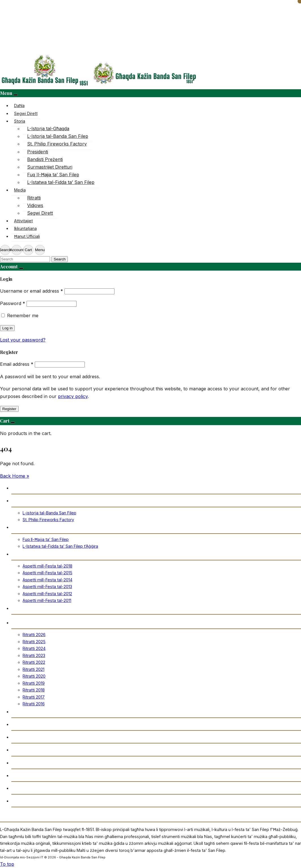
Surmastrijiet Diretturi (50, 167)
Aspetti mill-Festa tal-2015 (47, 573)
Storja (20, 121)
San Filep (21, 527)
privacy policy (73, 396)
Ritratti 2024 (34, 648)
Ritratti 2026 (34, 635)
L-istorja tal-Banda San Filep (49, 513)
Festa (17, 554)
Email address (17, 364)
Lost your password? (23, 340)
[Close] (16, 95)
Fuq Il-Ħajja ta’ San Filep (53, 175)
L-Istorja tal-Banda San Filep (58, 136)
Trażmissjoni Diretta (34, 724)
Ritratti (34, 198)
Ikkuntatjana (25, 228)
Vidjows (35, 205)
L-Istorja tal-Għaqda (48, 129)
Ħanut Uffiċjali (27, 236)
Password (13, 303)
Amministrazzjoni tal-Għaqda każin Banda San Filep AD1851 (75, 788)
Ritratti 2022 (34, 662)
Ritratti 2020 (34, 676)
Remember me (23, 316)
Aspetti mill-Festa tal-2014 (47, 580)
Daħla (19, 105)
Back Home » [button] (15, 476)
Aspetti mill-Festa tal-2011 (47, 600)
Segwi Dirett (26, 113)
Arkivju (19, 737)
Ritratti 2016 (34, 704)
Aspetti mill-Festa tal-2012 (47, 594)
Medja (20, 190)
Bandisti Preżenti (45, 159)
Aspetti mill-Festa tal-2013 (47, 587)
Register (9, 409)
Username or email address (32, 291)
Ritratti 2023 (34, 655)
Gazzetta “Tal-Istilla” (34, 750)
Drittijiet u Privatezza (34, 801)
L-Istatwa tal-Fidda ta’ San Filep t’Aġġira (60, 546)
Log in (7, 328)
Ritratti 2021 (33, 669)
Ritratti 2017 (34, 697)
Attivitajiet (23, 221)
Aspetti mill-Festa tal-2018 (47, 566)
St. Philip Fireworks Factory (57, 144)
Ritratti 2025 (34, 642)
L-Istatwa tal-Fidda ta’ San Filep (61, 182)
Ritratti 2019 (34, 683)
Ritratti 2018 (34, 690)
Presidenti (38, 152)
